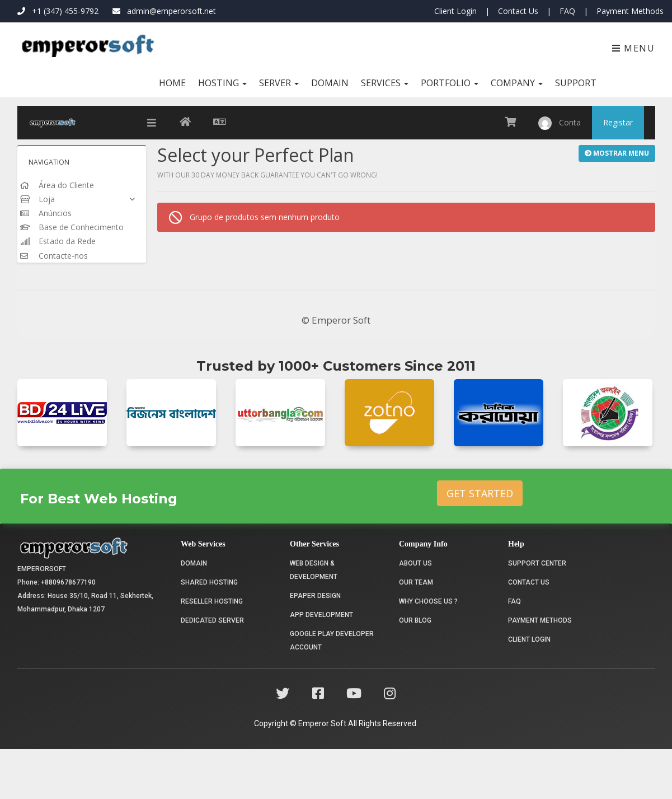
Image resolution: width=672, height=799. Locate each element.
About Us (415, 613)
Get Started (480, 543)
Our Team (416, 632)
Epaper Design (315, 646)
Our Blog (415, 670)
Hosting (222, 83)
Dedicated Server (212, 670)
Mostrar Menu (617, 153)
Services (385, 83)
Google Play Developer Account (332, 690)
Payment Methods (630, 11)
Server (279, 83)
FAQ (567, 11)
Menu (634, 48)
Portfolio (450, 83)
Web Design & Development (314, 620)
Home (172, 83)
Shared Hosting (209, 632)
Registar (618, 122)
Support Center (537, 613)
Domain (330, 83)
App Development (321, 665)
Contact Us (518, 11)
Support (576, 83)
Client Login (455, 11)
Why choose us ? (428, 651)
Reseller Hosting (212, 651)
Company (517, 83)
